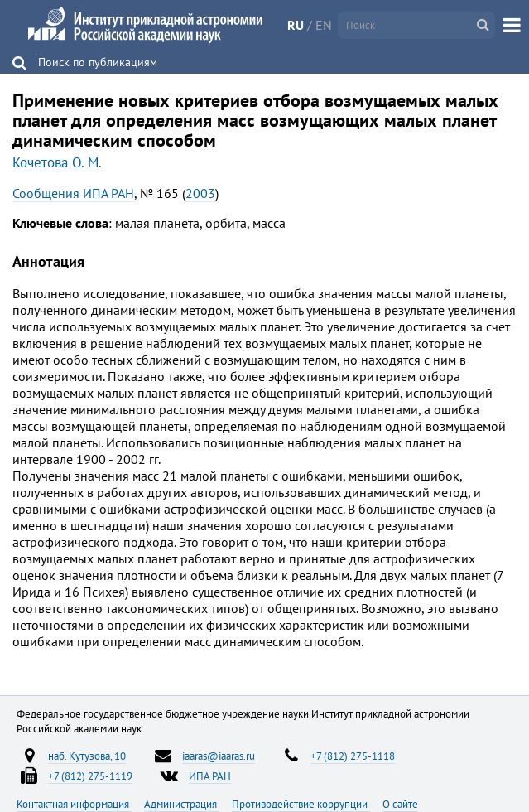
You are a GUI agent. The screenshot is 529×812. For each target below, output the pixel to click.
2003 (200, 193)
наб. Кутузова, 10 (87, 756)
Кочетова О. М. (57, 162)
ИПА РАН (210, 776)
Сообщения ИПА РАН (73, 193)
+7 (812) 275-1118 (353, 756)
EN (324, 25)
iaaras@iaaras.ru (219, 756)
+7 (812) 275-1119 (90, 776)
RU (296, 25)
